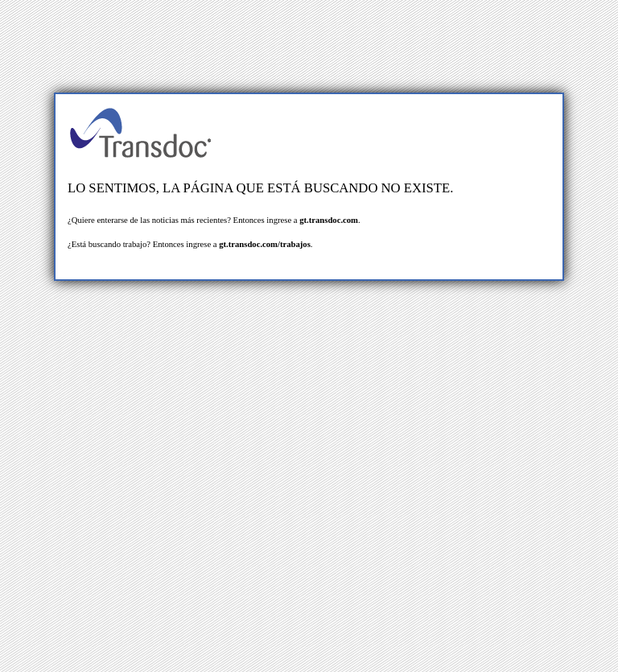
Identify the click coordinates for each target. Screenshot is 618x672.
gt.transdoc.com (329, 220)
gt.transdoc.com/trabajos (265, 244)
